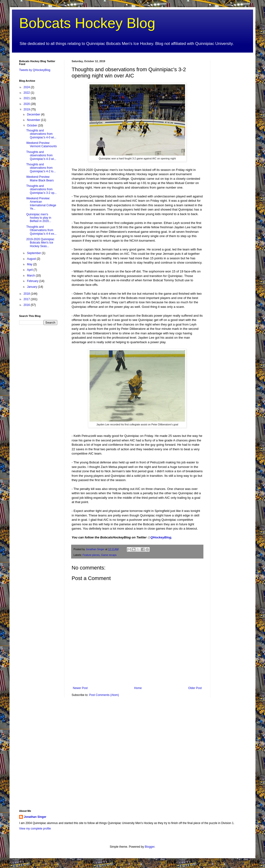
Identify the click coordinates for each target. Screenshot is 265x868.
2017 (27, 299)
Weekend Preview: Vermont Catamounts (42, 145)
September (34, 253)
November (34, 120)
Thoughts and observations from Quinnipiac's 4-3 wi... (41, 155)
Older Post (195, 688)
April (30, 270)
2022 (27, 93)
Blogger (150, 847)
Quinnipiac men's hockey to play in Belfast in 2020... (39, 218)
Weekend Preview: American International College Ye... (41, 203)
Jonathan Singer (35, 817)
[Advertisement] (232, 131)
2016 (27, 305)
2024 (27, 87)
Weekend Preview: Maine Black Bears (40, 179)
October (32, 125)
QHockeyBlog (159, 537)
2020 (27, 104)
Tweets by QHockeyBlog (35, 70)
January (32, 287)
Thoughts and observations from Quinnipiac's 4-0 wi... (41, 134)
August (32, 259)
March (31, 276)
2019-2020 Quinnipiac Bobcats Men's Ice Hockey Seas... (40, 243)
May (30, 264)
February (33, 281)
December (34, 114)
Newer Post (80, 688)
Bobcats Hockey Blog (87, 23)
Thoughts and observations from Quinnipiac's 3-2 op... (41, 189)
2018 (27, 294)
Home (138, 688)
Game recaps (109, 555)
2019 (27, 109)
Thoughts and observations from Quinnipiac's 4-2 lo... (41, 168)
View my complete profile (35, 829)
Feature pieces (91, 555)
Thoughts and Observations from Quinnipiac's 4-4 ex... (41, 230)
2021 (27, 98)
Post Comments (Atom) (104, 695)
